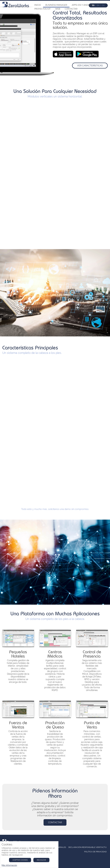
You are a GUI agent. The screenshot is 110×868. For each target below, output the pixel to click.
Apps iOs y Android (82, 5)
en (98, 5)
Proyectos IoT (42, 9)
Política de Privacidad (95, 852)
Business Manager (56, 5)
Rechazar (41, 860)
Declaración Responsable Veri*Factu (87, 847)
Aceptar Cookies (20, 860)
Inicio (38, 5)
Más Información (9, 865)
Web (58, 9)
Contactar (71, 9)
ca (103, 5)
